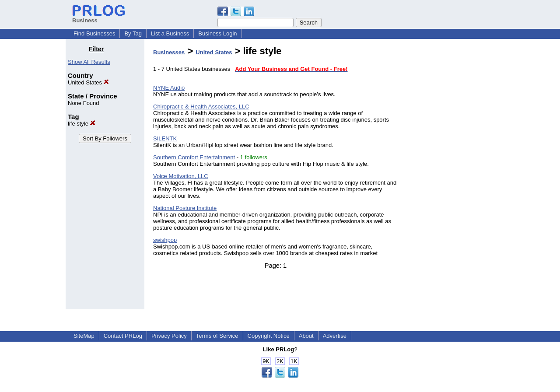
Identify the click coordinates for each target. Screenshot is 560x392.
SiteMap (84, 336)
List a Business (170, 33)
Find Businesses (94, 33)
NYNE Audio (169, 88)
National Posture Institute (185, 208)
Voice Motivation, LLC (181, 176)
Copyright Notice (269, 336)
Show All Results (89, 62)
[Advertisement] (450, 177)
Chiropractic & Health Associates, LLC (201, 107)
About (306, 336)
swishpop (165, 240)
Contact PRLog (123, 336)
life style (82, 124)
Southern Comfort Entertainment (194, 157)
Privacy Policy (169, 336)
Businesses (169, 52)
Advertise (335, 336)
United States (88, 82)
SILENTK (165, 138)
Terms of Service (217, 336)
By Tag (133, 33)
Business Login (217, 33)
